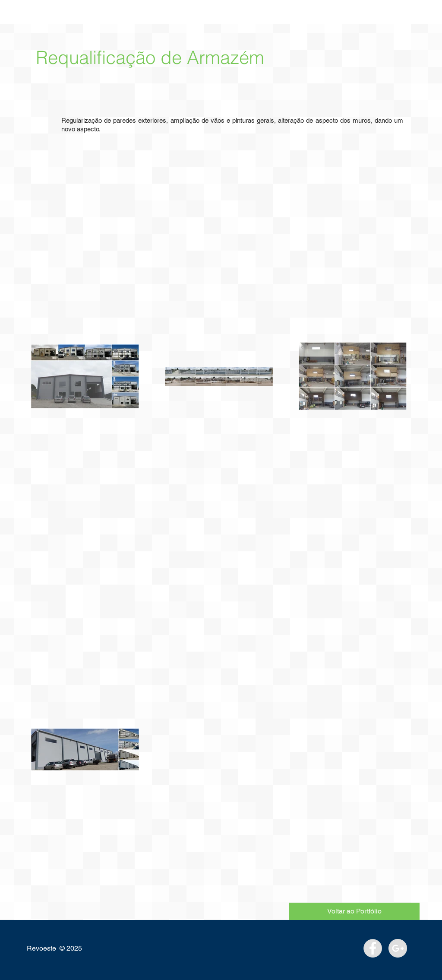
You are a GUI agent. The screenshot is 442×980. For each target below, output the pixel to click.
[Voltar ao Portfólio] (354, 911)
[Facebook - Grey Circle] (373, 948)
